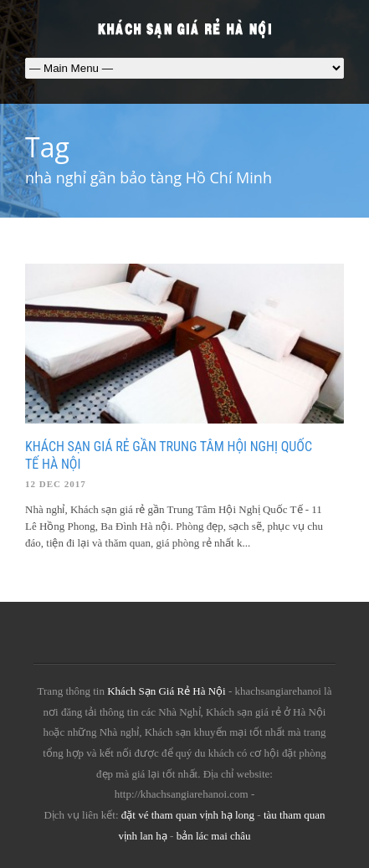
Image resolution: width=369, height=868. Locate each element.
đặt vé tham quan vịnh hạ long (188, 815)
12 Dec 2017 (56, 484)
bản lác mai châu (214, 836)
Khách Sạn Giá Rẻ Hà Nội (167, 691)
